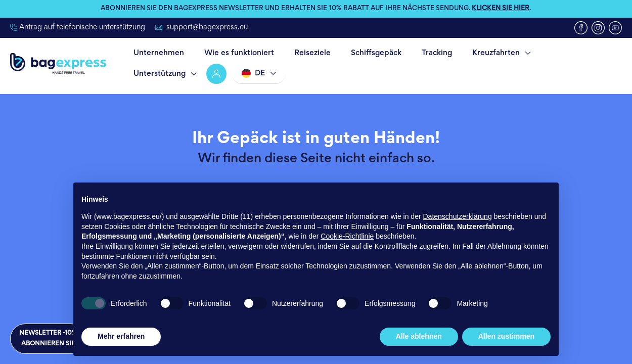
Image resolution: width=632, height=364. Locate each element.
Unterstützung (537, 53)
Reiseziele (297, 53)
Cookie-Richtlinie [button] (347, 236)
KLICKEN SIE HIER (501, 9)
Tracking (410, 53)
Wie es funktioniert (230, 53)
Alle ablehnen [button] (419, 336)
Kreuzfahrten (463, 53)
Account (592, 53)
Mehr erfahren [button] (121, 336)
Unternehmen (156, 53)
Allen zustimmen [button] (506, 336)
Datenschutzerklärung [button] (458, 216)
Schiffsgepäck (355, 53)
